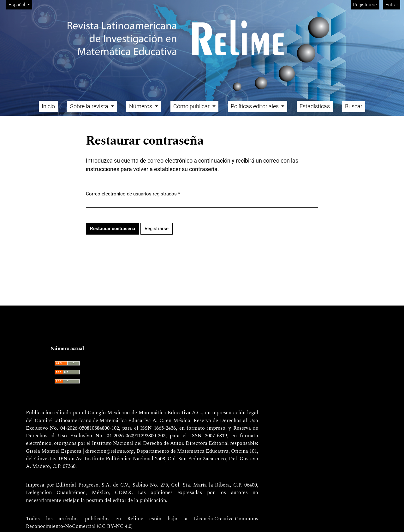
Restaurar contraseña (113, 229)
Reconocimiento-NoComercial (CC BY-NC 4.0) (79, 527)
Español (20, 4)
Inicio (48, 106)
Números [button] (141, 106)
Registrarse (365, 5)
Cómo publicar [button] (192, 106)
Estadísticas (315, 106)
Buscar (354, 106)
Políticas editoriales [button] (255, 106)
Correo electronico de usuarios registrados (133, 194)
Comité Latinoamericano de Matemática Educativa (93, 421)
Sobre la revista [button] (90, 106)
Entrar (392, 5)
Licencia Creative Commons (226, 519)
